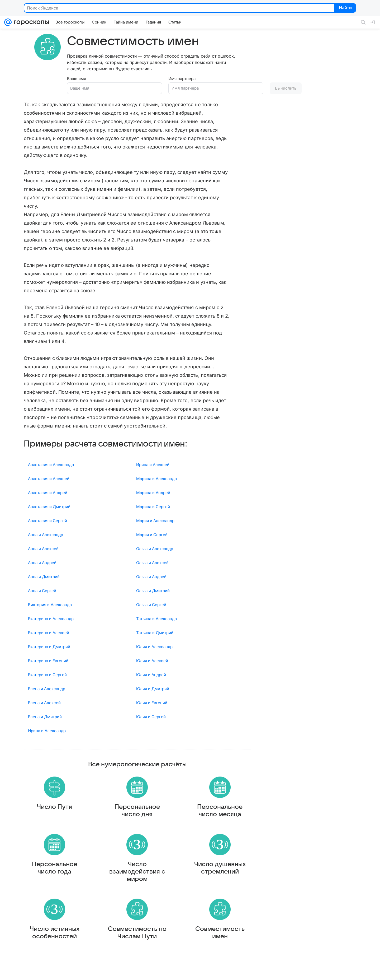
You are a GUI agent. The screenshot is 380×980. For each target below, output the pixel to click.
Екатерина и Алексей (49, 629)
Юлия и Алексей (152, 657)
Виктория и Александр (50, 601)
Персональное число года (55, 874)
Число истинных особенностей (55, 944)
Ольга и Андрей (151, 573)
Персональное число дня (137, 812)
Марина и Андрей (153, 489)
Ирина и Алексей (153, 461)
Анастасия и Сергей (47, 517)
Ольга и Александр (155, 545)
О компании (30, 971)
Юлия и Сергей (151, 713)
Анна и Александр (46, 531)
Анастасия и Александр (51, 461)
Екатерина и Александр (51, 615)
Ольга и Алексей (152, 559)
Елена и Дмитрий (45, 713)
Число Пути (55, 808)
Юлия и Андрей (151, 671)
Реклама (50, 971)
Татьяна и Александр (156, 615)
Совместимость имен (220, 944)
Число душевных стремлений (220, 874)
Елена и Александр (47, 685)
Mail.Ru (11, 971)
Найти (345, 8)
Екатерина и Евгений (48, 657)
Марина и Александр (156, 475)
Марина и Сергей (153, 503)
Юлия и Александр (154, 643)
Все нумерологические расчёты (137, 760)
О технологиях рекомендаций (294, 971)
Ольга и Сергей (151, 601)
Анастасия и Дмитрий (49, 503)
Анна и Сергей (42, 587)
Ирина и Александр (47, 727)
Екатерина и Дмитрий (49, 643)
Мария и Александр (155, 517)
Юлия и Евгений (152, 699)
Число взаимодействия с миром (137, 878)
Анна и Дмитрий (44, 573)
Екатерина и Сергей (47, 671)
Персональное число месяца (220, 812)
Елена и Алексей (44, 699)
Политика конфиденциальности (346, 971)
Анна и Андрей (42, 559)
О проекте (169, 971)
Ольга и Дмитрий (153, 587)
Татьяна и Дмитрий (155, 629)
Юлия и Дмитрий (153, 685)
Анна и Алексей (43, 545)
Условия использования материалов (209, 971)
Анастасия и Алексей (49, 475)
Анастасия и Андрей (48, 489)
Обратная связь (254, 971)
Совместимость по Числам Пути (137, 944)
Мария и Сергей (152, 531)
